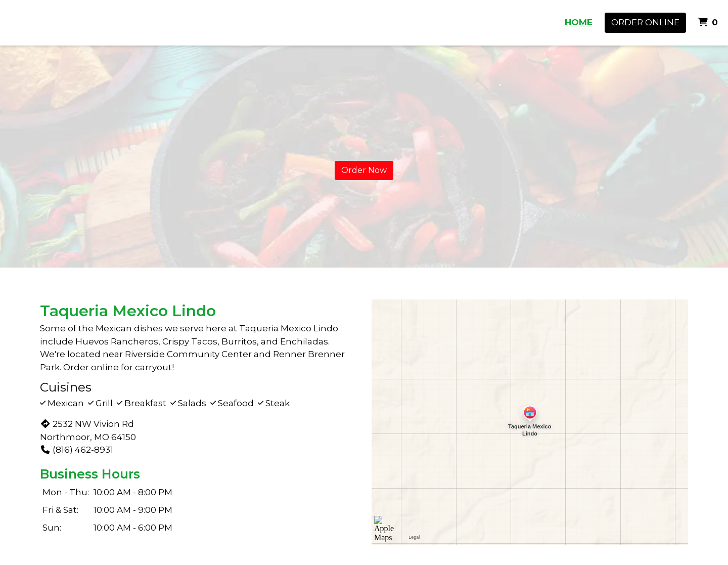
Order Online (645, 22)
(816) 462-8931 (77, 450)
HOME (579, 22)
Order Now (364, 170)
